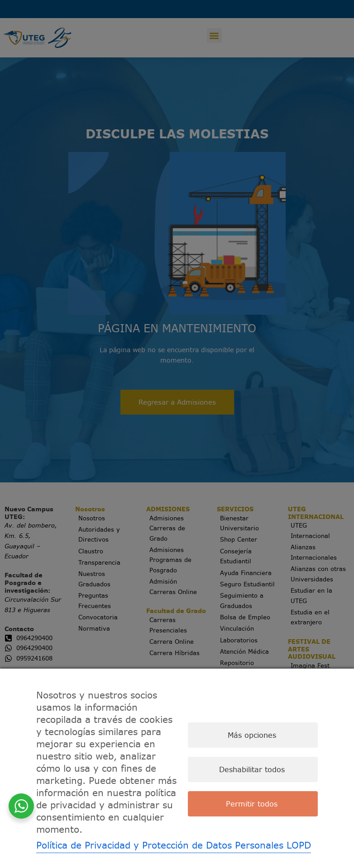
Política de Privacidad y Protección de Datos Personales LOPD (174, 845)
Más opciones (252, 735)
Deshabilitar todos (252, 769)
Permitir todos (252, 804)
